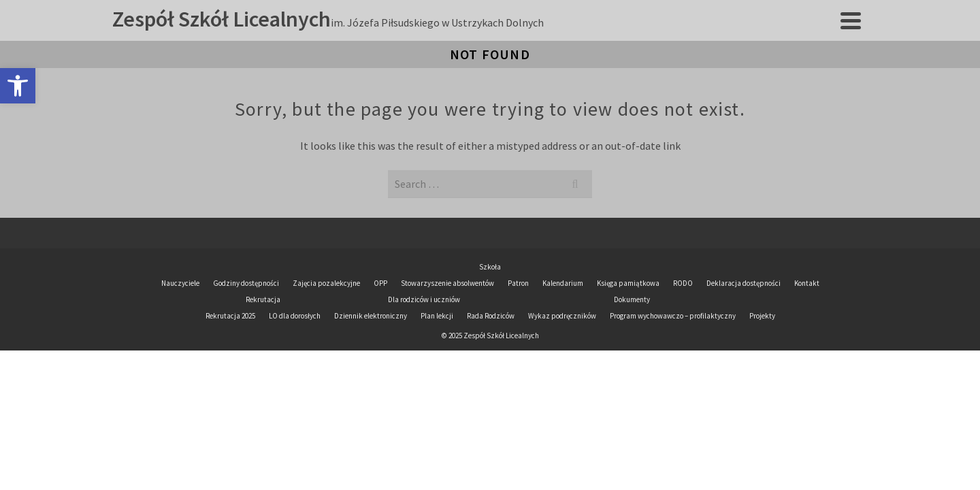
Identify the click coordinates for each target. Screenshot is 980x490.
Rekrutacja (482, 34)
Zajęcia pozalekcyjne (326, 354)
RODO (683, 354)
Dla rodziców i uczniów (605, 34)
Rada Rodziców (491, 387)
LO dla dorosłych (295, 387)
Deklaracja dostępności (744, 354)
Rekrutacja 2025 (230, 387)
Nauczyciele (180, 354)
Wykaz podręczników (562, 387)
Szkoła (405, 34)
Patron (518, 354)
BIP (572, 89)
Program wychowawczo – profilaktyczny (673, 387)
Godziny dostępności (246, 354)
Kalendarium (563, 354)
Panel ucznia (649, 89)
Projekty (811, 34)
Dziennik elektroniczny (462, 89)
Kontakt (807, 354)
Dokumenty (728, 34)
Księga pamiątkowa (628, 354)
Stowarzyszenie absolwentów (447, 354)
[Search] (856, 34)
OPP (380, 354)
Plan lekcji (327, 89)
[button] (18, 86)
